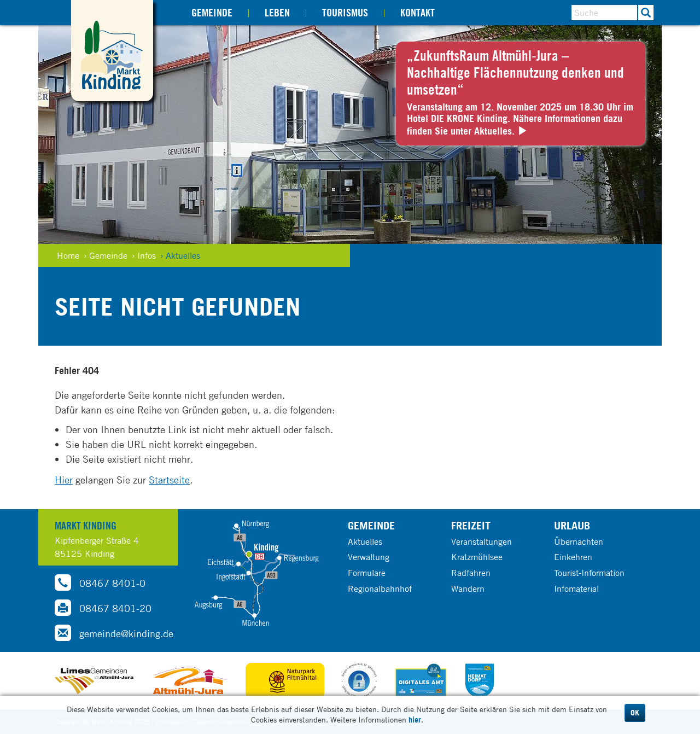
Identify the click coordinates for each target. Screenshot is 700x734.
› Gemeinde (106, 255)
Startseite (169, 480)
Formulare (367, 573)
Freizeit (471, 525)
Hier (64, 480)
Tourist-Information (589, 573)
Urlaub (572, 525)
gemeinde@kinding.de (114, 633)
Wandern (468, 589)
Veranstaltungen (482, 541)
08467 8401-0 (100, 582)
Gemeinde (212, 12)
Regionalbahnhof (380, 589)
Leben (277, 12)
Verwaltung (369, 557)
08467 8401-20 (103, 608)
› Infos (144, 255)
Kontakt (418, 12)
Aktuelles (365, 541)
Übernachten (579, 541)
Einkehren (573, 557)
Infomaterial (576, 589)
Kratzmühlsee (477, 557)
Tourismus (345, 12)
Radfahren (471, 573)
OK (635, 713)
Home (68, 255)
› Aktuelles (180, 255)
